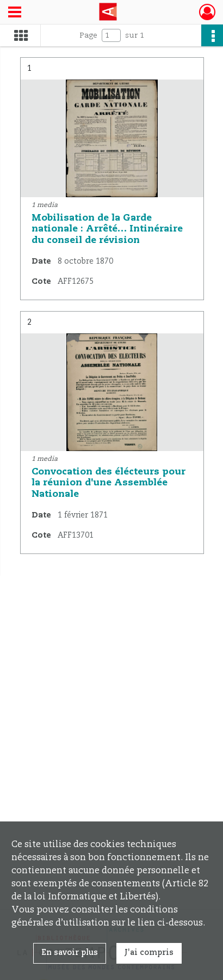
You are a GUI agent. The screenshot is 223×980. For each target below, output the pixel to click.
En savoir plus (70, 953)
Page (88, 35)
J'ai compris (149, 953)
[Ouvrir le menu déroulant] (15, 13)
